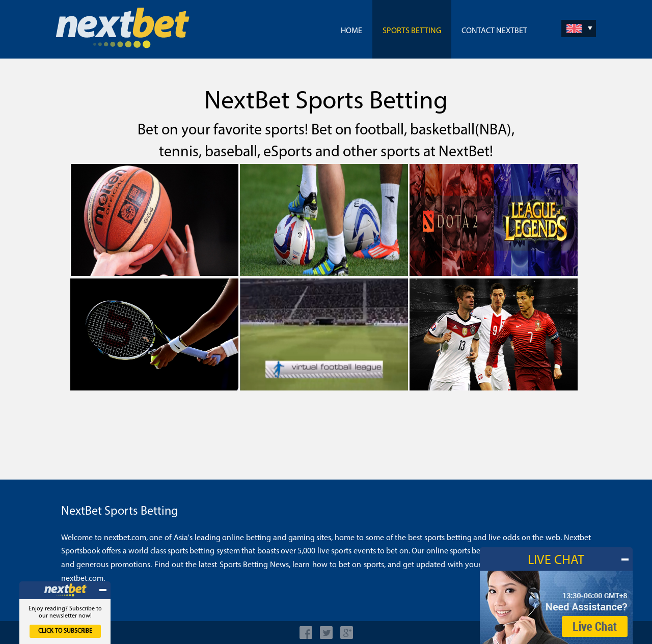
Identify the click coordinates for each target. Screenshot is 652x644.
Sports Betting (412, 31)
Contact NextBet (494, 31)
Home (351, 31)
